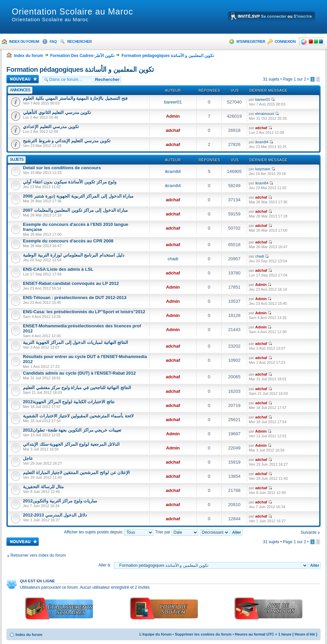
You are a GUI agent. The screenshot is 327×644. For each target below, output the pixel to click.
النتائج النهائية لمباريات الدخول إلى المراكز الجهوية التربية (76, 342)
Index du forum (24, 41)
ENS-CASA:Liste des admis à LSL (58, 269)
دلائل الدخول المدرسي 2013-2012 (55, 515)
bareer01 (173, 102)
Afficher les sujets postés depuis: (109, 532)
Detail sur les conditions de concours (62, 168)
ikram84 (262, 142)
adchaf (173, 130)
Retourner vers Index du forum (38, 555)
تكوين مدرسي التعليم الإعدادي (51, 127)
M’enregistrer (251, 41)
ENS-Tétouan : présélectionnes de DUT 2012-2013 (75, 298)
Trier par (177, 532)
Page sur (294, 79)
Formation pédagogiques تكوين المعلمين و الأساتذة (168, 56)
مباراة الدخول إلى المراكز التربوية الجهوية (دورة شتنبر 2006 (78, 196)
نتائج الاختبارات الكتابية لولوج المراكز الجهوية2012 (69, 402)
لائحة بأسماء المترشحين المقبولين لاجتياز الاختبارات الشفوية (78, 416)
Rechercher (79, 41)
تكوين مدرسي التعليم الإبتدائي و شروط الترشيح (67, 141)
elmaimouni (265, 114)
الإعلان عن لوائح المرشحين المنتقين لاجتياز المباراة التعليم (76, 473)
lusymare (263, 169)
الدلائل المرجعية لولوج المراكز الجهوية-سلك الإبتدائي (71, 444)
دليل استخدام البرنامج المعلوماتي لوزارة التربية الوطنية (74, 255)
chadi (173, 259)
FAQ (53, 41)
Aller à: (105, 565)
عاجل (28, 458)
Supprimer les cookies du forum (203, 634)
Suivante (309, 532)
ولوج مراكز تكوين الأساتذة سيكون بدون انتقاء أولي (70, 182)
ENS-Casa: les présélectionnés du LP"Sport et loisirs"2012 (84, 312)
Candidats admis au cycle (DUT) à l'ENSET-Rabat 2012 (79, 373)
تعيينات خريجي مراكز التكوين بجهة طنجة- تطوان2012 (72, 430)
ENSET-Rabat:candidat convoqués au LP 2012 (71, 283)
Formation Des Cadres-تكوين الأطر (82, 56)
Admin (173, 116)
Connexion (285, 41)
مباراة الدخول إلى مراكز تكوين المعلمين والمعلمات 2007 (75, 210)
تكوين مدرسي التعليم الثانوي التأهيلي (57, 112)
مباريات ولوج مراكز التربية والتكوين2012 (60, 501)
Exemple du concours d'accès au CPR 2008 (68, 241)
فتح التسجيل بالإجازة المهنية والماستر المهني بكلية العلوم (75, 98)
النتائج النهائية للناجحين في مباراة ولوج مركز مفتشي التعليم (77, 388)
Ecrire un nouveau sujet (23, 79)
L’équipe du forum (155, 634)
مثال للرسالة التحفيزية (43, 487)
